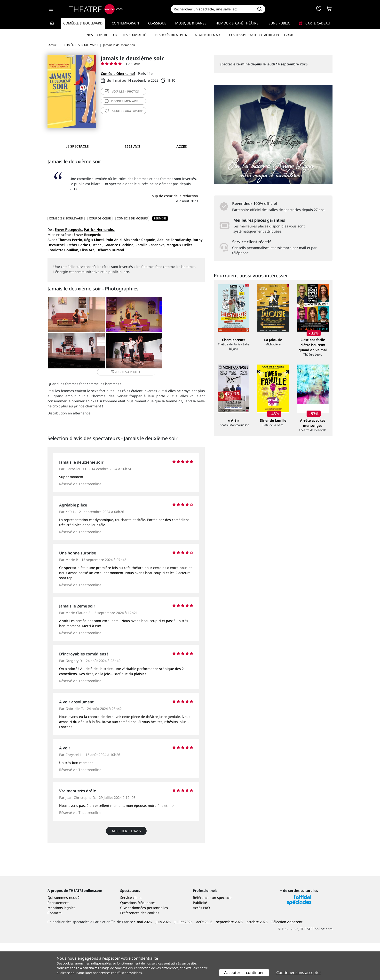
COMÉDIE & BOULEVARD (66, 218)
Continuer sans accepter (299, 972)
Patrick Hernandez (99, 229)
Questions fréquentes (138, 940)
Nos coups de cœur (102, 35)
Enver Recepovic (87, 235)
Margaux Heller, (180, 245)
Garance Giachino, (119, 245)
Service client (131, 935)
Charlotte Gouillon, (63, 250)
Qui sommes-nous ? (63, 935)
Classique (157, 23)
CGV (123, 945)
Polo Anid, (114, 240)
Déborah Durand (110, 250)
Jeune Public (279, 23)
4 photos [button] (152, 352)
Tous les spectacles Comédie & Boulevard (260, 35)
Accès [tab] (182, 146)
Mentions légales (61, 945)
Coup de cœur (100, 218)
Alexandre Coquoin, (140, 240)
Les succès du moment (171, 35)
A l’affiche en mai (208, 35)
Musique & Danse (191, 23)
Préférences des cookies (140, 950)
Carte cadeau (315, 23)
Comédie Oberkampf (118, 74)
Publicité (200, 940)
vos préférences (167, 968)
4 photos (122, 91)
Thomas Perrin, (71, 240)
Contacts (55, 950)
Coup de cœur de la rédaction (174, 196)
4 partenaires (89, 968)
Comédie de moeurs (132, 218)
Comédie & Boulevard (83, 23)
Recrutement (58, 940)
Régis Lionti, (94, 240)
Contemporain (125, 23)
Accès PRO (201, 945)
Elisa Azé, (88, 250)
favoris (124, 111)
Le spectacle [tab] (77, 146)
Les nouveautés (135, 35)
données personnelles (150, 945)
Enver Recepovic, (69, 229)
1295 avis (133, 64)
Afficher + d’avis (126, 826)
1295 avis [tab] (133, 146)
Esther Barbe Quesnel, (85, 245)
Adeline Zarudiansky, (174, 240)
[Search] (212, 9)
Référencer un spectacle (213, 935)
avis (122, 101)
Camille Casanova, (150, 245)
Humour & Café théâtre (237, 23)
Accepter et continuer (244, 972)
